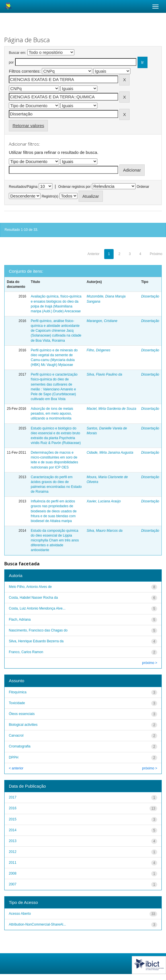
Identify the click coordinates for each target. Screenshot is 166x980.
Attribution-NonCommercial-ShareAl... (37, 924)
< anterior (16, 768)
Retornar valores (28, 126)
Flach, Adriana (20, 620)
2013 (13, 841)
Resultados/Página (23, 187)
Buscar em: (18, 53)
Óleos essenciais (22, 714)
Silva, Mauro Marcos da (104, 531)
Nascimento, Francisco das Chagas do (38, 630)
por (11, 62)
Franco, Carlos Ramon (26, 652)
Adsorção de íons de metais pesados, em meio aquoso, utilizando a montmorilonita (52, 413)
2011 (13, 863)
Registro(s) (50, 196)
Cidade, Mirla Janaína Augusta (110, 453)
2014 (13, 830)
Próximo (156, 254)
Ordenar (143, 187)
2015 (13, 819)
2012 (13, 852)
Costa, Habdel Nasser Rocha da (33, 598)
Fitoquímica (18, 692)
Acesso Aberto (20, 914)
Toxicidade (17, 703)
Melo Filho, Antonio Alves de (30, 587)
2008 (13, 873)
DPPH (14, 757)
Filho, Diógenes (98, 350)
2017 (13, 797)
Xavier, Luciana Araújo (104, 501)
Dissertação (150, 296)
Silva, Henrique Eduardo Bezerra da (36, 641)
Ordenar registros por (74, 187)
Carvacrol (16, 735)
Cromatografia (20, 746)
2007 (13, 884)
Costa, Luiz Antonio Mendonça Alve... (37, 608)
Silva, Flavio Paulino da (104, 374)
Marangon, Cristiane (102, 321)
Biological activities (23, 725)
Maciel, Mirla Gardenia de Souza (111, 409)
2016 (13, 808)
